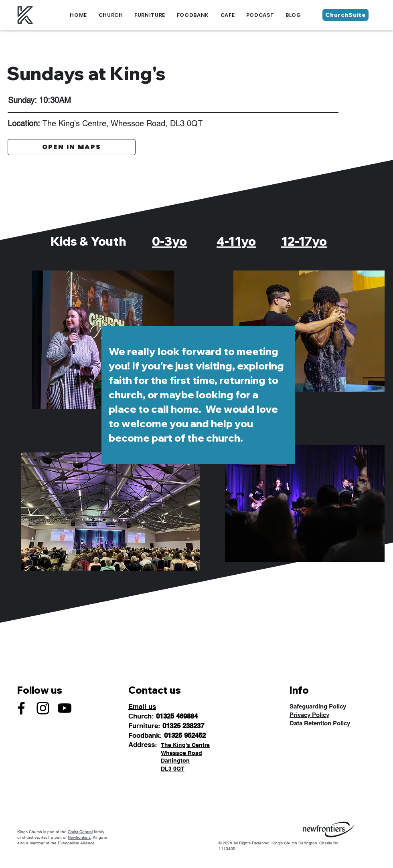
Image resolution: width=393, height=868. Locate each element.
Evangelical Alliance (76, 843)
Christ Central (80, 832)
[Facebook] (21, 708)
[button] (111, 15)
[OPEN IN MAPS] (72, 147)
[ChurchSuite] (345, 15)
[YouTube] (65, 708)
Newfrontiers (79, 837)
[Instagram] (43, 708)
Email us (142, 707)
